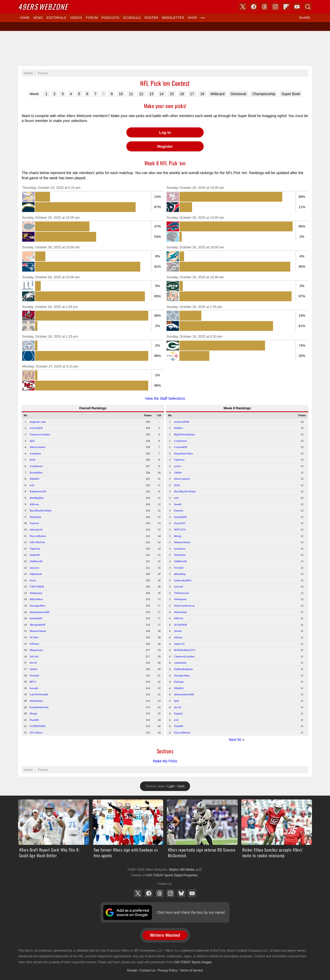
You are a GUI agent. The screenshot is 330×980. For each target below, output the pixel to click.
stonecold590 (182, 422)
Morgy (34, 713)
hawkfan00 (36, 618)
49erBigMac (37, 498)
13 (151, 94)
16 (182, 94)
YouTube (192, 893)
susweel (179, 586)
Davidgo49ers (38, 606)
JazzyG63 (180, 523)
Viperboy (35, 549)
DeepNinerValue (183, 453)
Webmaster (36, 593)
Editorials (56, 18)
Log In (165, 132)
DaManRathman (183, 669)
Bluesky (181, 893)
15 (172, 94)
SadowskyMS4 (183, 580)
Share (304, 18)
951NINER (180, 625)
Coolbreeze (36, 466)
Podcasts (110, 18)
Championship (264, 94)
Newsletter (173, 18)
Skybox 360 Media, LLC (185, 870)
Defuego (179, 682)
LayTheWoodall (39, 694)
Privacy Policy (168, 970)
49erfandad (36, 701)
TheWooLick (181, 593)
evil (176, 720)
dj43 (32, 441)
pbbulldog (180, 574)
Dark (181, 786)
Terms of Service (191, 970)
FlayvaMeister (38, 536)
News (38, 18)
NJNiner (34, 644)
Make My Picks (165, 761)
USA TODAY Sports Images (193, 962)
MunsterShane (38, 631)
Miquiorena (36, 650)
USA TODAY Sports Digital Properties (172, 875)
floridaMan (36, 472)
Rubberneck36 (38, 491)
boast (33, 580)
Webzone (43, 7)
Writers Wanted (165, 935)
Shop (192, 18)
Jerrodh (34, 688)
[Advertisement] (165, 48)
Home (25, 18)
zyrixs (178, 466)
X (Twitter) (138, 893)
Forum (92, 18)
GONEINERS (38, 726)
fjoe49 (178, 504)
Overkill (34, 675)
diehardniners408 (39, 612)
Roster (151, 18)
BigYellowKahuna (184, 434)
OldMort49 (36, 561)
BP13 (33, 682)
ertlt (32, 485)
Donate (132, 970)
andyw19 (179, 644)
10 (121, 94)
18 (202, 94)
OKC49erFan (37, 542)
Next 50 (235, 740)
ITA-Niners (36, 732)
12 (141, 94)
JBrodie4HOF (38, 625)
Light (171, 786)
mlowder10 (36, 529)
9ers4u (178, 631)
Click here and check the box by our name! (191, 912)
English (178, 713)
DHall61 (35, 479)
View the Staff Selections (165, 398)
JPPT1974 (180, 529)
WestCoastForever (184, 606)
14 (162, 94)
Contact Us (147, 970)
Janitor (34, 669)
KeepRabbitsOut (39, 707)
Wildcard (217, 94)
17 (192, 94)
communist (180, 663)
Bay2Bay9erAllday (41, 510)
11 (131, 94)
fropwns (34, 523)
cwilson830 (36, 428)
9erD (32, 460)
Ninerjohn (35, 517)
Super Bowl (291, 94)
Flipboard (286, 7)
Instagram (170, 893)
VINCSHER (37, 586)
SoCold (34, 656)
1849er (178, 472)
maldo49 (35, 555)
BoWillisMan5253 (184, 650)
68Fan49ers (36, 599)
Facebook (149, 893)
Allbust (178, 637)
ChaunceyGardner (40, 434)
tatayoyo (35, 568)
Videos (76, 18)
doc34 (33, 663)
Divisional (238, 94)
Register (165, 146)
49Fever (34, 504)
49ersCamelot (38, 447)
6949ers (179, 428)
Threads (160, 893)
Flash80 (34, 720)
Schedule (132, 18)
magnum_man (38, 422)
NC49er (34, 637)
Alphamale (36, 574)
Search (308, 7)
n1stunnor (35, 453)
